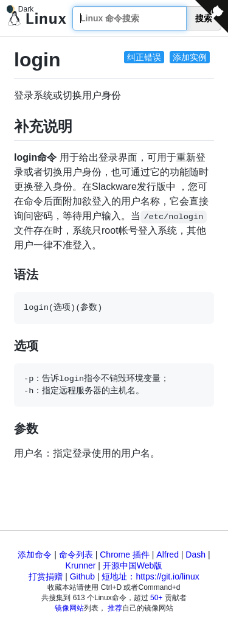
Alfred (168, 555)
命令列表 (76, 555)
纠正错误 (144, 57)
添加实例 (190, 57)
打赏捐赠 (46, 576)
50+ (156, 598)
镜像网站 (69, 608)
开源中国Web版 (133, 565)
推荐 (115, 608)
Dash (195, 555)
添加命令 (35, 555)
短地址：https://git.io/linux (150, 576)
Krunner (81, 565)
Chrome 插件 (125, 555)
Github (82, 576)
